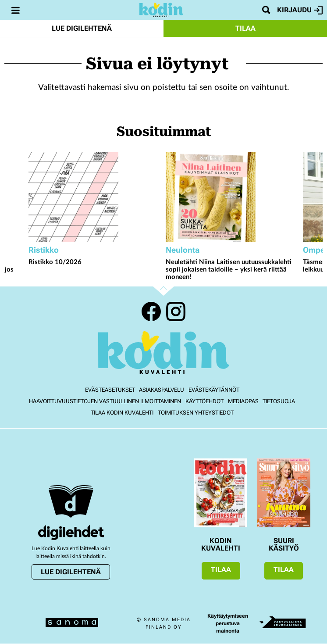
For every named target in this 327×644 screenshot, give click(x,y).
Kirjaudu (300, 10)
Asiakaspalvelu (162, 390)
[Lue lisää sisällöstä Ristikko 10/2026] (95, 197)
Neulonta (183, 250)
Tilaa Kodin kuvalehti (122, 413)
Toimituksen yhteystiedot (196, 413)
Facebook (151, 311)
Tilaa (245, 28)
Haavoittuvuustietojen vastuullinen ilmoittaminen (105, 401)
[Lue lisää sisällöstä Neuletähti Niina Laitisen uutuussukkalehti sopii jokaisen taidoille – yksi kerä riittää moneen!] (232, 197)
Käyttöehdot (204, 401)
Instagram (176, 311)
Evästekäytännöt (214, 390)
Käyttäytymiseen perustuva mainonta (228, 623)
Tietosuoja (279, 401)
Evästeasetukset (110, 390)
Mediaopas (243, 401)
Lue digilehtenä (82, 28)
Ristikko (44, 250)
